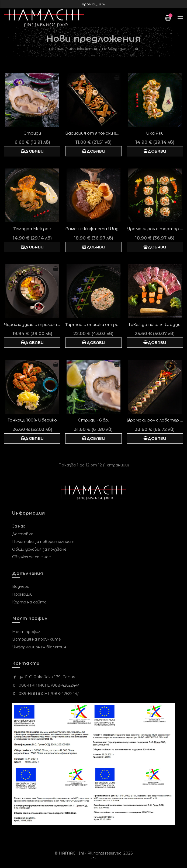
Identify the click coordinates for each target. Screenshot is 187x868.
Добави (32, 151)
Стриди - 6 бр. (93, 420)
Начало (56, 49)
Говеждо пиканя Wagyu (155, 324)
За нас (19, 526)
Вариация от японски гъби (93, 133)
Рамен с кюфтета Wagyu (93, 229)
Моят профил (26, 632)
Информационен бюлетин (39, 647)
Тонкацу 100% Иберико (32, 420)
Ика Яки (155, 133)
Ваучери (21, 586)
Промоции (22, 594)
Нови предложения (120, 49)
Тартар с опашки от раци (93, 324)
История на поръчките (37, 639)
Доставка (23, 534)
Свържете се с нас (31, 557)
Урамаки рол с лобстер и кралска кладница (155, 420)
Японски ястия (83, 49)
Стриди (32, 133)
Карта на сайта (29, 602)
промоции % (94, 4)
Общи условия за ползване (39, 549)
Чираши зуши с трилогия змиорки (32, 324)
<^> (93, 858)
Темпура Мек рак (32, 229)
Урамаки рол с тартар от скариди (155, 229)
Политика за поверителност (43, 542)
